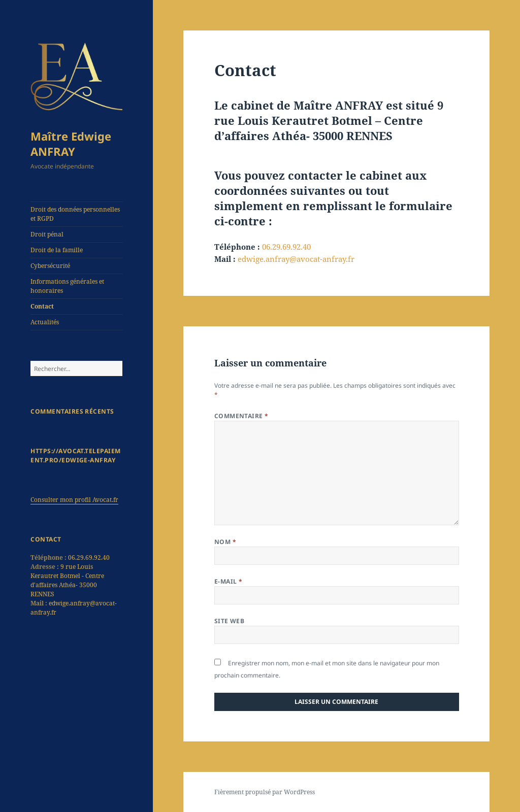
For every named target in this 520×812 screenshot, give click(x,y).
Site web (230, 621)
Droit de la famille (57, 250)
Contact (42, 306)
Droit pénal (47, 234)
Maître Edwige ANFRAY (71, 144)
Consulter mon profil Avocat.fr (74, 500)
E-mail (229, 581)
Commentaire (241, 416)
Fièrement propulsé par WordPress (265, 792)
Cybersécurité (50, 266)
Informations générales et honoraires (67, 286)
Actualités (45, 322)
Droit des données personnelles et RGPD (75, 214)
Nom (225, 542)
